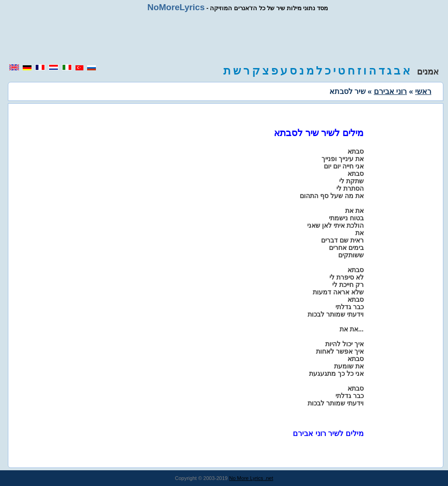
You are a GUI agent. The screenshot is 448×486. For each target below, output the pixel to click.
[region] (224, 38)
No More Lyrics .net (251, 478)
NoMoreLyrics (176, 7)
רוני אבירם (390, 91)
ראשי (423, 91)
